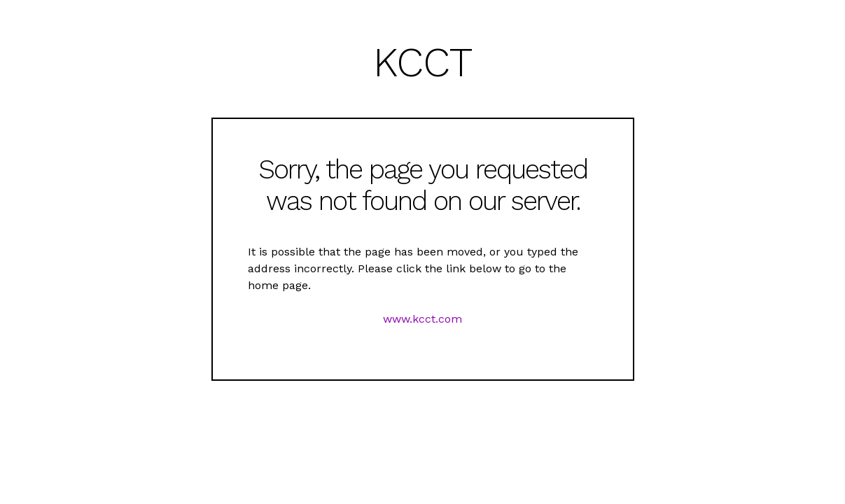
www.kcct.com (422, 319)
